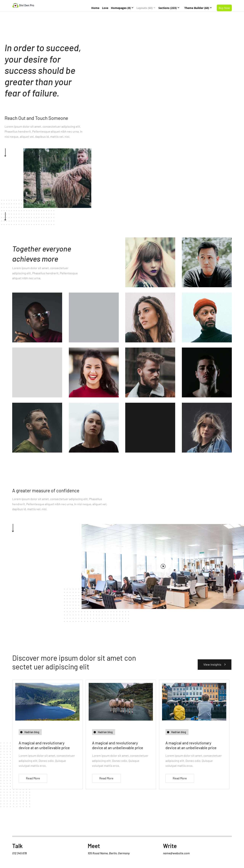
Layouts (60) (145, 8)
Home (95, 8)
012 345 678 (19, 855)
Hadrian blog (32, 732)
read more (33, 778)
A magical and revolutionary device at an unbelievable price (44, 745)
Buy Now (224, 8)
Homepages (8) (121, 8)
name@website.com (176, 855)
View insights (211, 664)
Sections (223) (168, 8)
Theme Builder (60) (197, 8)
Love (105, 8)
